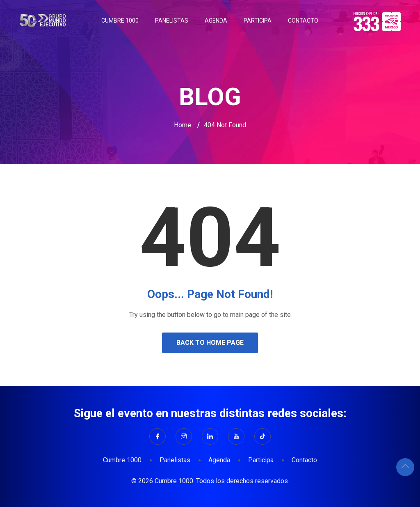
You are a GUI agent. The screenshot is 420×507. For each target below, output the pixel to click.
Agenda (216, 21)
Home (183, 125)
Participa (258, 21)
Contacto (303, 21)
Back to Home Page (210, 343)
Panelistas (172, 21)
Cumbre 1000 (120, 21)
